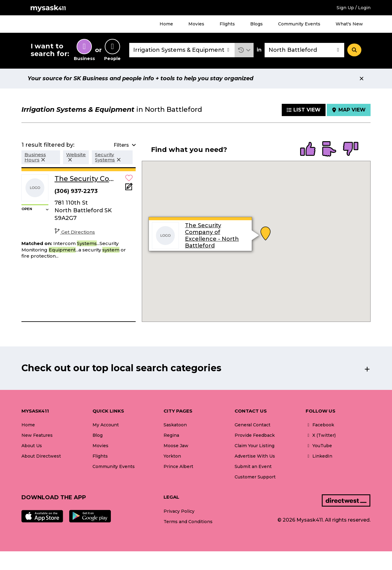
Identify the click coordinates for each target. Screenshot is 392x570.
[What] (182, 50)
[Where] (304, 50)
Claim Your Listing (254, 446)
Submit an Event (253, 466)
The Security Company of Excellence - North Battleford (212, 236)
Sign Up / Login (354, 8)
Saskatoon (175, 425)
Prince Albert (178, 466)
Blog (98, 435)
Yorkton (172, 456)
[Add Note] (129, 189)
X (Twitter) (321, 435)
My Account (106, 425)
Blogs (256, 24)
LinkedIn (319, 456)
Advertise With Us (255, 456)
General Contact (253, 425)
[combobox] (182, 50)
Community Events (299, 24)
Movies (196, 24)
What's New (349, 24)
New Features (37, 435)
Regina (171, 435)
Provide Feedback (255, 435)
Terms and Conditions (188, 522)
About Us (32, 446)
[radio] (308, 149)
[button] (244, 50)
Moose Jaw (176, 446)
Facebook (320, 425)
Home (166, 24)
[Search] (354, 50)
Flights (227, 24)
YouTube (319, 446)
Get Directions (75, 232)
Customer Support (255, 477)
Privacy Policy (179, 511)
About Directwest (41, 456)
